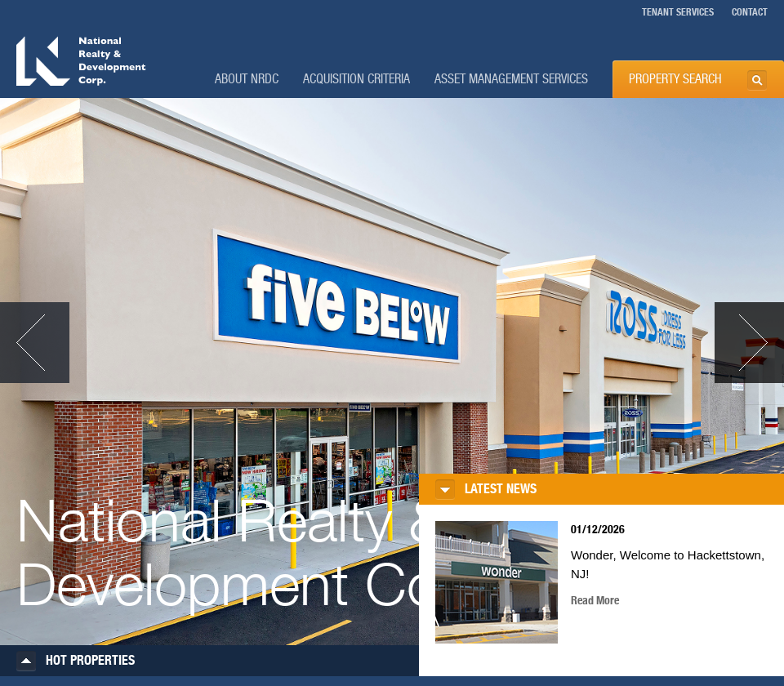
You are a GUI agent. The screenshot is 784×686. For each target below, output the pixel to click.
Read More (595, 601)
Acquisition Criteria (356, 79)
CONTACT (750, 12)
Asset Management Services (511, 79)
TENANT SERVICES (678, 12)
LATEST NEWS (501, 489)
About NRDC (247, 79)
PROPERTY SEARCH (675, 79)
